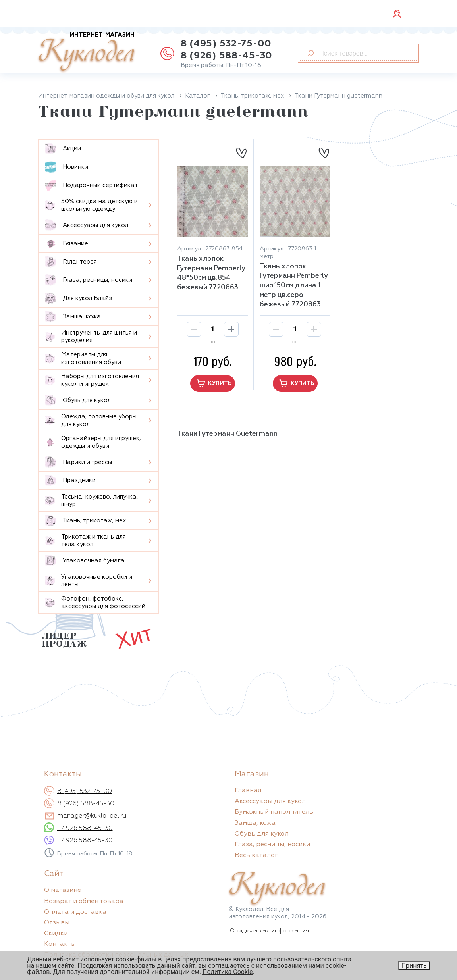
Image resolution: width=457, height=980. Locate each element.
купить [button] (213, 383)
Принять (414, 966)
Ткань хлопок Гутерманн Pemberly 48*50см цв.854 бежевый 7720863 (211, 273)
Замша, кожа (73, 317)
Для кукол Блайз (78, 298)
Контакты (60, 944)
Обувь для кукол (78, 400)
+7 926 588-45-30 (85, 828)
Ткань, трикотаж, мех (85, 521)
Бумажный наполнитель (274, 812)
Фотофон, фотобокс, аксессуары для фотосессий (95, 603)
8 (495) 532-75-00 (226, 44)
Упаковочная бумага (85, 561)
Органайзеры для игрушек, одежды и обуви (93, 442)
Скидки (56, 934)
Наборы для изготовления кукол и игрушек (92, 380)
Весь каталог (256, 855)
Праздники (70, 480)
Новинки (67, 167)
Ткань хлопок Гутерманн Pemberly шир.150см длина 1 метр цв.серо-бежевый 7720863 (294, 286)
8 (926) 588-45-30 (227, 56)
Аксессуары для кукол (87, 225)
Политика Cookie (228, 972)
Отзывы (57, 923)
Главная (248, 791)
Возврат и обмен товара (84, 901)
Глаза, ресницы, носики (89, 280)
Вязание (67, 244)
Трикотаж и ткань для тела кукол (85, 541)
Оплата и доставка (75, 912)
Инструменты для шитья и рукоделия (91, 337)
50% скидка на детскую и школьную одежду (91, 205)
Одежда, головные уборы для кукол (91, 420)
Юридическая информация (269, 931)
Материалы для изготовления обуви (83, 358)
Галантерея (71, 262)
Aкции (63, 149)
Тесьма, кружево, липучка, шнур (92, 501)
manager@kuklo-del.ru (92, 816)
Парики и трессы (78, 462)
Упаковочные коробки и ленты (89, 581)
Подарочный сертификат (91, 185)
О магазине (63, 890)
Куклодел (86, 52)
